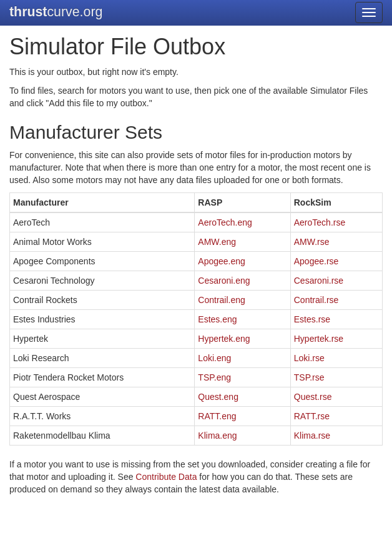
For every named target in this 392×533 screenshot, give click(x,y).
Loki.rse (309, 358)
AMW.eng (217, 242)
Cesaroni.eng (224, 281)
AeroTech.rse (320, 222)
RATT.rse (312, 416)
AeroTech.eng (225, 222)
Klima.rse (312, 436)
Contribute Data (166, 477)
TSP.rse (309, 377)
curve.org (56, 12)
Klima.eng (217, 436)
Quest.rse (313, 397)
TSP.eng (214, 377)
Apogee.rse (316, 261)
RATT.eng (217, 416)
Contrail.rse (316, 300)
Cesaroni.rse (319, 281)
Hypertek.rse (319, 339)
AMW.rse (312, 242)
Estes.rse (312, 319)
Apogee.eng (222, 261)
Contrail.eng (222, 300)
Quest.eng (218, 397)
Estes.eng (217, 319)
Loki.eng (214, 358)
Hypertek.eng (224, 339)
